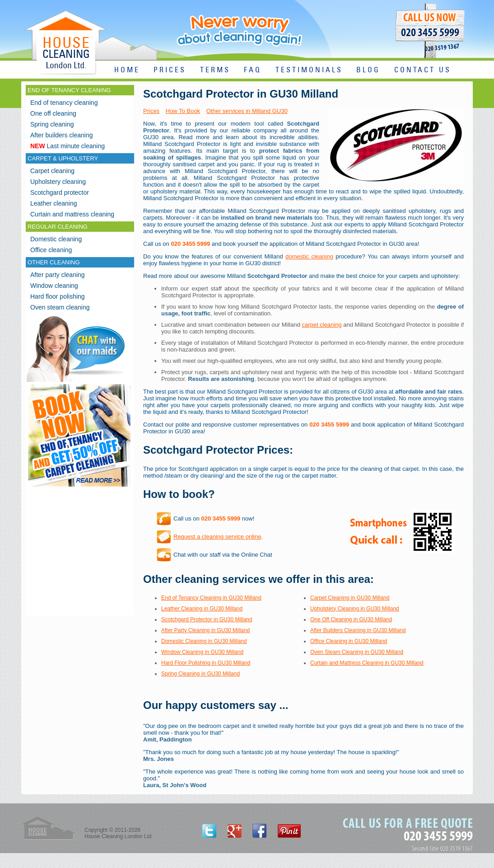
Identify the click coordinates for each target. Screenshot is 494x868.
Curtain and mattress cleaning (72, 214)
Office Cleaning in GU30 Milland (349, 641)
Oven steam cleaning (60, 307)
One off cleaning (53, 113)
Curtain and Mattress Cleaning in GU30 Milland (367, 663)
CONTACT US (423, 70)
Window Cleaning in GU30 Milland (202, 652)
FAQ (253, 70)
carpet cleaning (322, 325)
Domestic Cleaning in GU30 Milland (204, 641)
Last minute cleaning (68, 146)
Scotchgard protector (60, 192)
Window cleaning (54, 286)
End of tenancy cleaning (64, 103)
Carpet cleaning (52, 171)
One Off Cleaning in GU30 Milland (351, 619)
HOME (127, 70)
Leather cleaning (54, 203)
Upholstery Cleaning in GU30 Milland (355, 609)
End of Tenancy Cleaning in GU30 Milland (211, 598)
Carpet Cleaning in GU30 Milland (350, 598)
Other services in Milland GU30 (247, 111)
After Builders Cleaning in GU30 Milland (358, 630)
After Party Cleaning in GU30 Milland (205, 630)
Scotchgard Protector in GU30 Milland (207, 619)
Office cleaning (51, 250)
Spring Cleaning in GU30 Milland (200, 674)
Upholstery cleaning (58, 182)
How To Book (183, 111)
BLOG (368, 70)
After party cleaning (58, 275)
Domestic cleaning (56, 239)
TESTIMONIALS (309, 70)
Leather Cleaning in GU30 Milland (202, 609)
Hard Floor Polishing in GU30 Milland (206, 663)
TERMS (215, 70)
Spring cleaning (52, 124)
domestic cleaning (309, 256)
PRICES (170, 70)
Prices (151, 111)
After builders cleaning (62, 135)
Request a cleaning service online (217, 537)
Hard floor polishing (58, 296)
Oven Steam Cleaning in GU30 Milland (357, 652)
